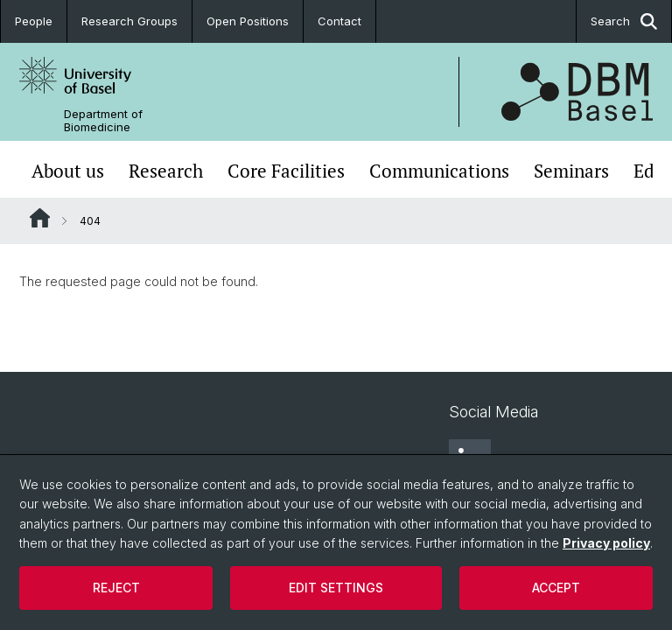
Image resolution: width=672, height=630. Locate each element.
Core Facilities (286, 171)
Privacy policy (606, 543)
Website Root (40, 218)
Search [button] (624, 21)
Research (166, 171)
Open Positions (248, 21)
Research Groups (129, 21)
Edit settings (336, 588)
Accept (556, 588)
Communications (439, 171)
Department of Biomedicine (103, 121)
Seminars (571, 171)
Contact (339, 21)
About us (68, 171)
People (34, 21)
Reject (116, 588)
